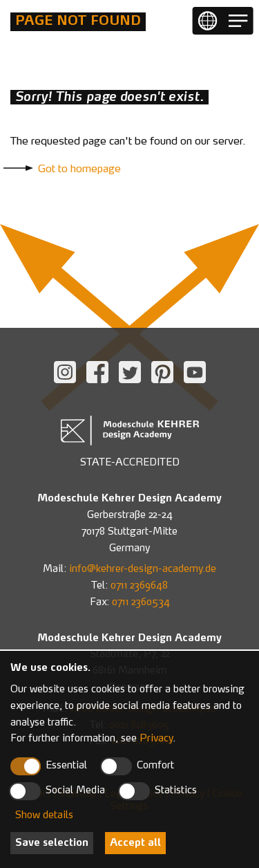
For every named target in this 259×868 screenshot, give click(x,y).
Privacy (156, 739)
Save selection (52, 843)
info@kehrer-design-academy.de (143, 569)
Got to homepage (79, 170)
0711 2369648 (139, 586)
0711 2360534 (141, 602)
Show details (44, 815)
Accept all (135, 843)
